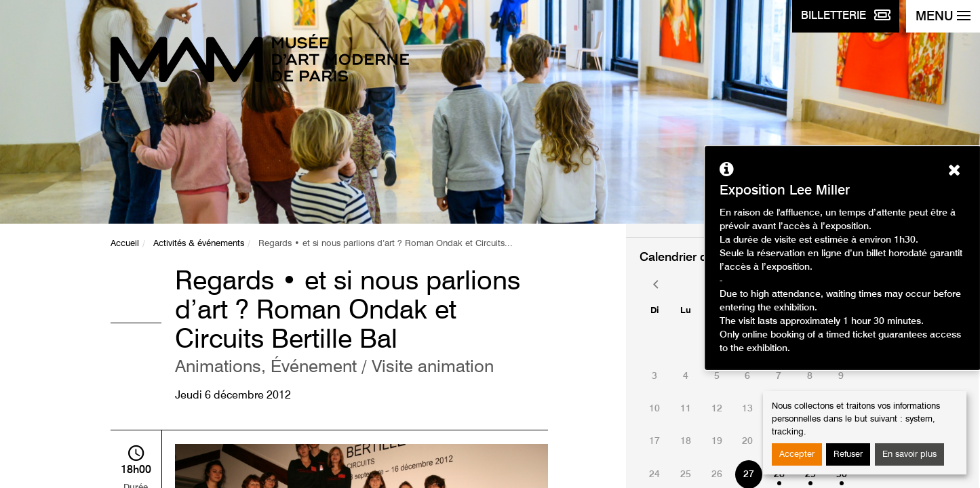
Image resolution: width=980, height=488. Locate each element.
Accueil (125, 244)
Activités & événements (199, 244)
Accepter (797, 454)
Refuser (848, 454)
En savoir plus (909, 454)
